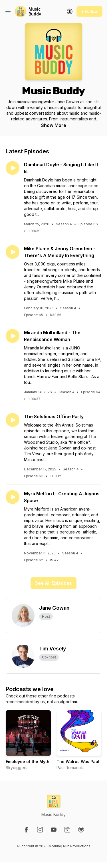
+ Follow (89, 11)
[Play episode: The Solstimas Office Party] (13, 420)
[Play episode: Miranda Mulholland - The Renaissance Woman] (13, 336)
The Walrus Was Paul (78, 762)
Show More (54, 125)
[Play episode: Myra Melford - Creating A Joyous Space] (13, 497)
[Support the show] (70, 11)
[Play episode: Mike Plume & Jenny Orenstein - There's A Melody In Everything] (13, 252)
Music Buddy (35, 12)
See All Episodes (53, 583)
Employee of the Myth (28, 762)
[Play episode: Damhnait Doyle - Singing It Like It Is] (13, 168)
